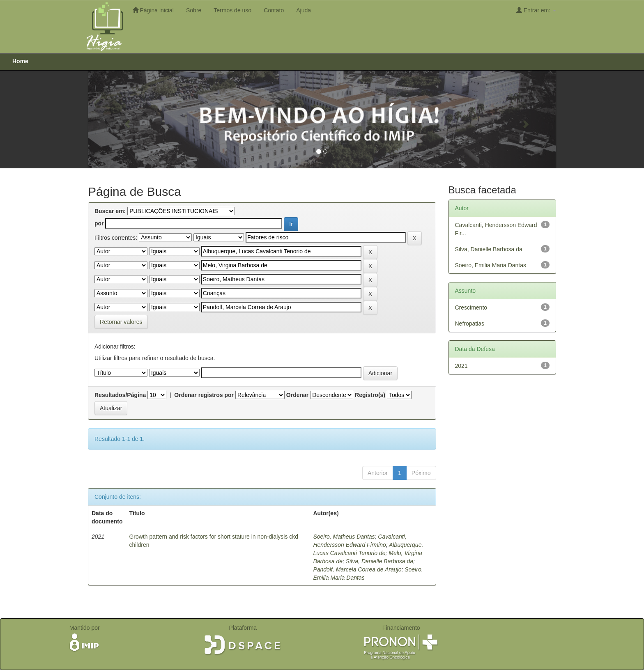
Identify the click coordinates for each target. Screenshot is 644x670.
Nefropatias (470, 324)
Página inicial (153, 10)
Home (20, 61)
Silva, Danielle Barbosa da (379, 561)
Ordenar (297, 395)
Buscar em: (110, 211)
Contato (274, 10)
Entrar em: (536, 10)
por (99, 223)
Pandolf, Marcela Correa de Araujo (357, 569)
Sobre (194, 10)
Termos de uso (232, 10)
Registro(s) (370, 395)
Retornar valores (121, 322)
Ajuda (304, 10)
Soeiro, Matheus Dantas (344, 537)
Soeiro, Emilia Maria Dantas (491, 265)
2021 (461, 366)
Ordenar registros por (204, 395)
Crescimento (471, 307)
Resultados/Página (120, 395)
